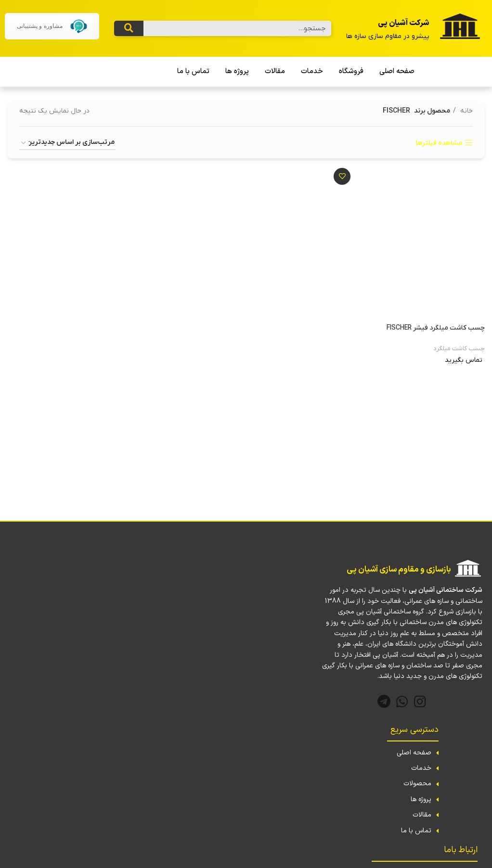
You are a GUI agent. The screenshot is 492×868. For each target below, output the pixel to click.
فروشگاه (351, 71)
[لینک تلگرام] (384, 702)
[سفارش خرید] (67, 143)
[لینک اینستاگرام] (420, 702)
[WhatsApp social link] (402, 702)
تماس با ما (193, 71)
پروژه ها (237, 71)
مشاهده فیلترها (439, 143)
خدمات (312, 71)
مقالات (275, 71)
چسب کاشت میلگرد (459, 349)
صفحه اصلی (397, 71)
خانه (466, 111)
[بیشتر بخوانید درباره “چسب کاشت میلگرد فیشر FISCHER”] (407, 375)
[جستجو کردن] (129, 28)
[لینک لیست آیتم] (402, 753)
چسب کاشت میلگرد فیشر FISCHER (436, 328)
